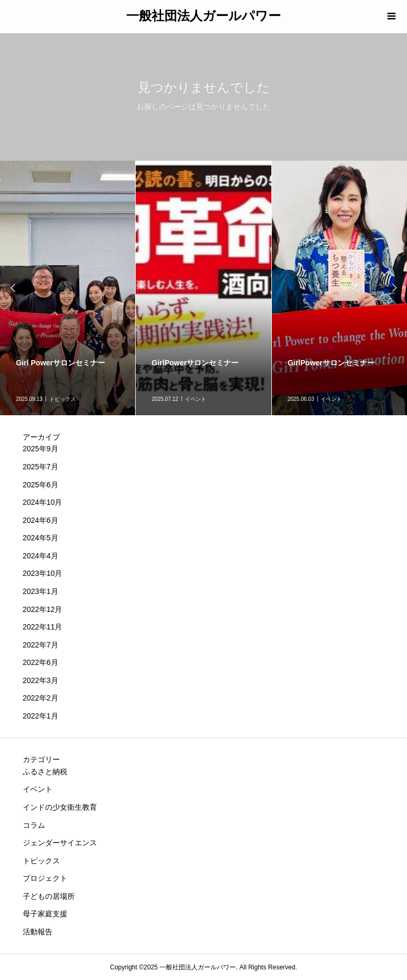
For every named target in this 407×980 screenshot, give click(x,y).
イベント (38, 789)
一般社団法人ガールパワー (203, 16)
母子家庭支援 (45, 914)
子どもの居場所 (49, 896)
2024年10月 (43, 502)
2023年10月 (43, 573)
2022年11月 (43, 627)
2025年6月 (41, 485)
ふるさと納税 (45, 772)
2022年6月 (41, 662)
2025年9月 (41, 449)
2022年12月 (43, 609)
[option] (203, 288)
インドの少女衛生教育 (60, 807)
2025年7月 (41, 467)
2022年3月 (41, 680)
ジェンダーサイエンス (60, 843)
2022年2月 (41, 698)
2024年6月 (41, 520)
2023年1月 (41, 591)
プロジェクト (45, 878)
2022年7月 (41, 645)
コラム (34, 825)
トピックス (41, 861)
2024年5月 (41, 538)
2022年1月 (41, 716)
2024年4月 (41, 556)
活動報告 (38, 932)
